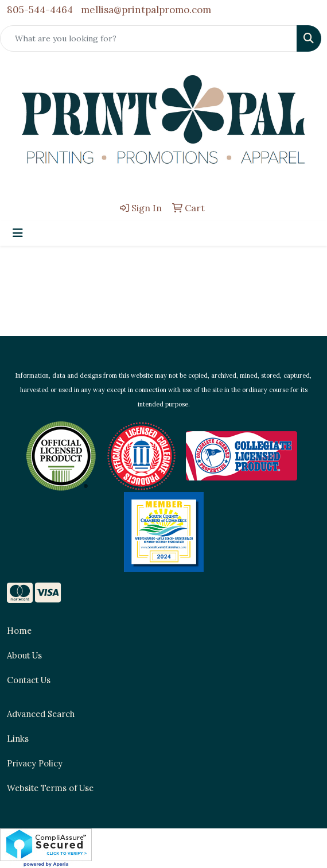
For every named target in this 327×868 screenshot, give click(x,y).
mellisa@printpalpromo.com (146, 10)
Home (19, 631)
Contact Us (29, 680)
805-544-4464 (40, 10)
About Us (24, 655)
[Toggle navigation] (18, 233)
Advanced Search (41, 714)
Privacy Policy (35, 763)
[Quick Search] (149, 38)
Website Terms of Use (50, 788)
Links (18, 739)
